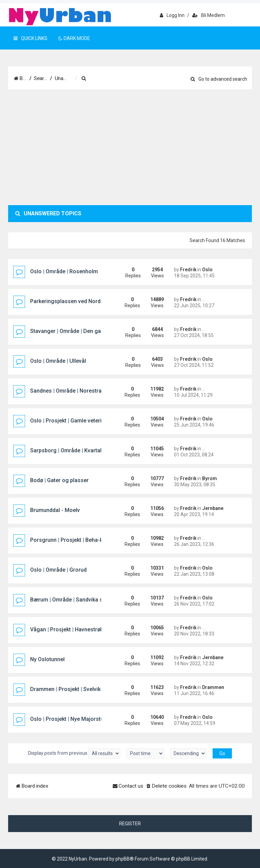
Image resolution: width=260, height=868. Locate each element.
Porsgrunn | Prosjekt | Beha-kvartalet (76, 540)
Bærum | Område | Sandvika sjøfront (75, 600)
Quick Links (30, 38)
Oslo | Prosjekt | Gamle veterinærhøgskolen (84, 421)
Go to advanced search (219, 79)
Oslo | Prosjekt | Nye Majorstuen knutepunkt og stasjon (98, 719)
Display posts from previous (74, 753)
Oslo (207, 270)
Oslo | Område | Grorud (58, 570)
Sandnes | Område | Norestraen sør (74, 391)
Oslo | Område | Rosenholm (64, 271)
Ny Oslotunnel (47, 659)
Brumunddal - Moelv (55, 510)
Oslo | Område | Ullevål (58, 361)
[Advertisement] (130, 147)
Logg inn (172, 15)
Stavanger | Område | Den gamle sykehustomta (88, 331)
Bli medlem (209, 15)
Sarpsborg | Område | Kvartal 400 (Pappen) (83, 450)
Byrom (210, 478)
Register (130, 824)
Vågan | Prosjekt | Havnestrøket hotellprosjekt (87, 629)
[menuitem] (132, 79)
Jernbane (213, 508)
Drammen (213, 687)
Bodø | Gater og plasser (59, 480)
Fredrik (188, 270)
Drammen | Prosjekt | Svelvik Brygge (75, 689)
